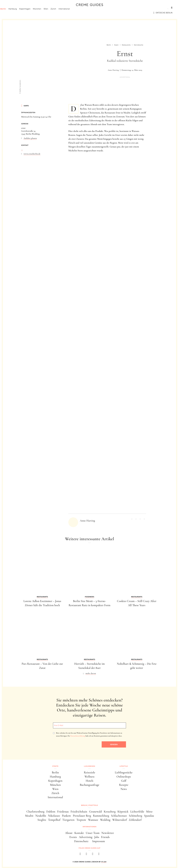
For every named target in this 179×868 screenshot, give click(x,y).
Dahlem (51, 812)
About (69, 833)
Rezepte (124, 785)
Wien (52, 13)
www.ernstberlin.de (32, 154)
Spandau (149, 816)
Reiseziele (89, 772)
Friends (105, 837)
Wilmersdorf (120, 820)
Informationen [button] (89, 827)
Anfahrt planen (30, 138)
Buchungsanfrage (89, 785)
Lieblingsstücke (124, 772)
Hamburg (19, 13)
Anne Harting (113, 70)
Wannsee (93, 820)
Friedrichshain (79, 812)
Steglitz (42, 820)
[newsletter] (99, 855)
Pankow (66, 816)
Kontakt (79, 833)
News (124, 789)
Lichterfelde (137, 812)
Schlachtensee (119, 816)
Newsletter (108, 833)
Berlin (9, 13)
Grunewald (96, 812)
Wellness (89, 777)
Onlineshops (124, 777)
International (70, 13)
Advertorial (125, 77)
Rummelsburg (101, 816)
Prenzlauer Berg (82, 816)
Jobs (97, 837)
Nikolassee (54, 816)
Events (73, 837)
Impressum (99, 841)
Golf (124, 781)
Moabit (29, 816)
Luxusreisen (25, 8)
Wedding (105, 820)
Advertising (86, 837)
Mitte (149, 812)
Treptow (81, 820)
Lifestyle (41, 8)
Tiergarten (68, 820)
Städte (10, 8)
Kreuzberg (110, 812)
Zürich (60, 13)
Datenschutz (81, 841)
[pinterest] (93, 855)
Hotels (89, 781)
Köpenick (123, 812)
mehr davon (91, 673)
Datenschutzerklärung (78, 736)
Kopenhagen (31, 13)
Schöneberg (135, 816)
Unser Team (93, 833)
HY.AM (104, 862)
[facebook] (80, 855)
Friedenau (63, 812)
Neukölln (41, 816)
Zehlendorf (135, 820)
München (43, 13)
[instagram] (86, 855)
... (22, 149)
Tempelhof (54, 820)
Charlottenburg (35, 812)
